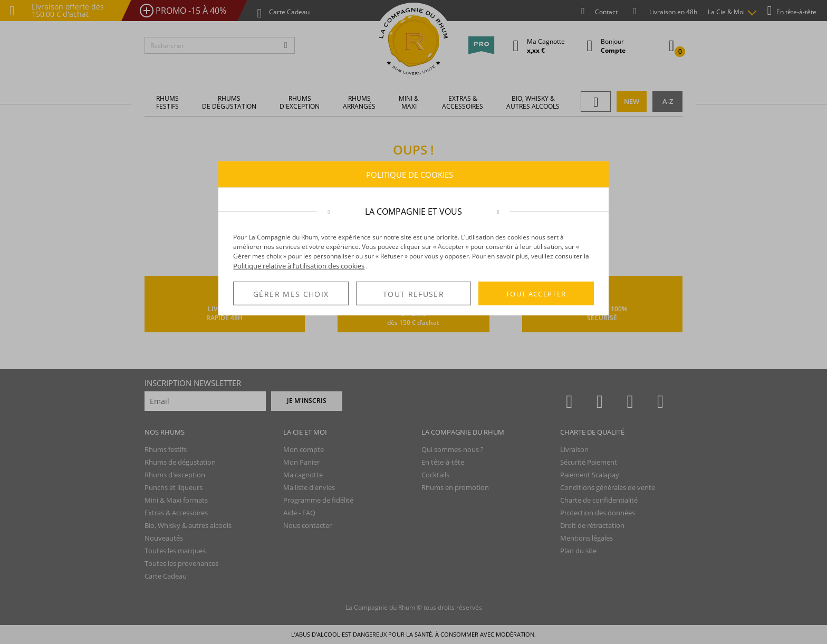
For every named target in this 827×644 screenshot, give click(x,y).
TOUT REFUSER (413, 294)
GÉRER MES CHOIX (291, 294)
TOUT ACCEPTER (536, 293)
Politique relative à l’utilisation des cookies (299, 266)
